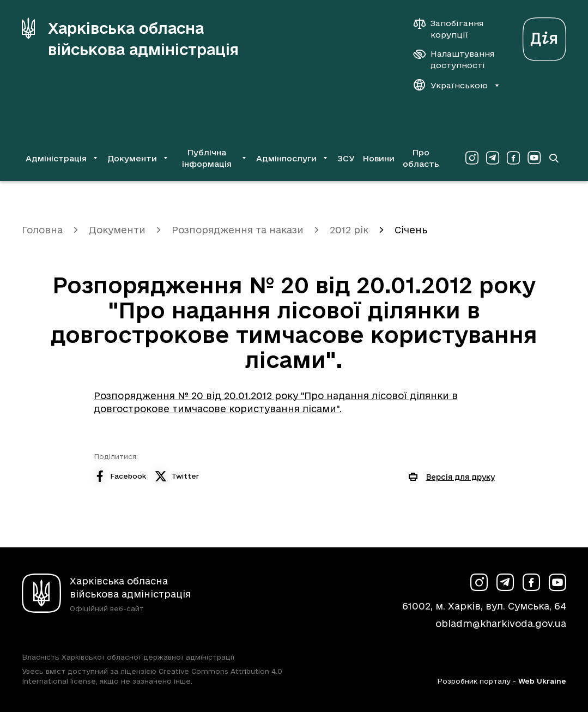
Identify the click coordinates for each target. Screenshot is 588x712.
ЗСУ (346, 158)
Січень (411, 230)
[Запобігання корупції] (454, 29)
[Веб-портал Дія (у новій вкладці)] (544, 36)
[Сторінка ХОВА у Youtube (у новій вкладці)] (534, 158)
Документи (117, 230)
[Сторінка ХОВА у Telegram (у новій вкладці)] (493, 158)
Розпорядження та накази (238, 230)
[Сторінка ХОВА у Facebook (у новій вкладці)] (513, 158)
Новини (378, 158)
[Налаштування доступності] (454, 59)
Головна (42, 230)
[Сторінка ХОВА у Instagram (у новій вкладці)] (472, 158)
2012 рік (349, 230)
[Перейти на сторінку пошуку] (554, 158)
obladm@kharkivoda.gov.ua (501, 623)
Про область (421, 158)
